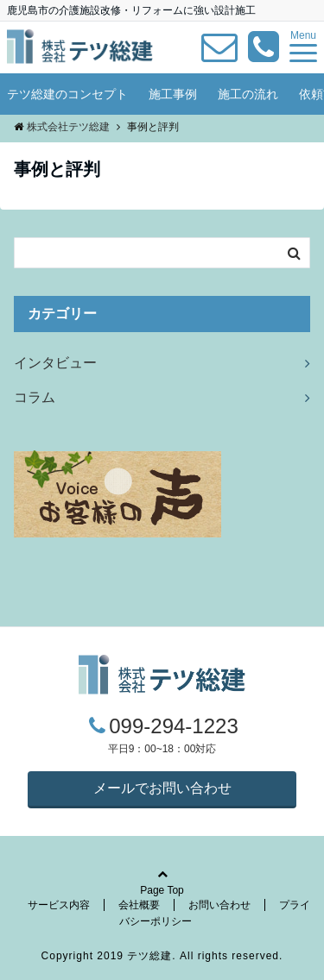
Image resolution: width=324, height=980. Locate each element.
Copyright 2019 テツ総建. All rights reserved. (162, 956)
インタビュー (55, 363)
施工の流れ (248, 94)
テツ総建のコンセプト (67, 94)
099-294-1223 (173, 726)
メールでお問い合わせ (162, 788)
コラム (35, 397)
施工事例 (173, 94)
